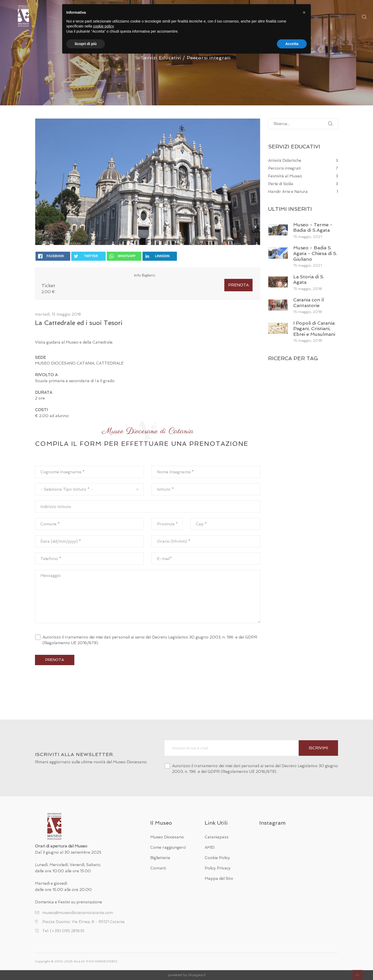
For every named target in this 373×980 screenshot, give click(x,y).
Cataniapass (217, 837)
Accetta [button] (292, 44)
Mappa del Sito (219, 879)
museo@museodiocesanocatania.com (78, 913)
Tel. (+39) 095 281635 (63, 931)
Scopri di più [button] (86, 44)
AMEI (210, 847)
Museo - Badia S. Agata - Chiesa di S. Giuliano (315, 253)
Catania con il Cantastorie (309, 303)
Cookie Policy (217, 858)
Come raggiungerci (168, 847)
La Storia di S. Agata (309, 280)
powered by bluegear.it (187, 975)
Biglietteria (160, 858)
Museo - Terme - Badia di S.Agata (313, 227)
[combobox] (89, 489)
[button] (304, 12)
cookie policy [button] (103, 26)
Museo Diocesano (167, 837)
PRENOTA (238, 285)
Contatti (158, 868)
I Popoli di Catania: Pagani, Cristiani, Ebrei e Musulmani (314, 329)
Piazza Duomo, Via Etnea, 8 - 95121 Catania (83, 922)
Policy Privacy (218, 868)
